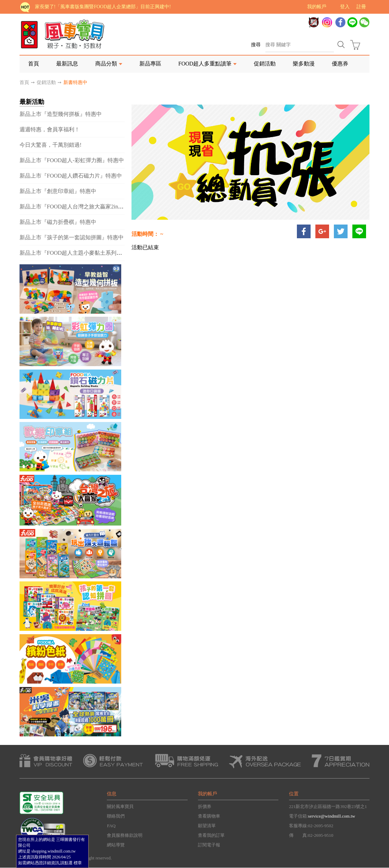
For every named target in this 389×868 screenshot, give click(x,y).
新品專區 (150, 64)
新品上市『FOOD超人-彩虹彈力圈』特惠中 (72, 160)
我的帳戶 (317, 7)
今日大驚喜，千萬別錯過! (51, 145)
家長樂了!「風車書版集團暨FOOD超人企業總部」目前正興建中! (103, 7)
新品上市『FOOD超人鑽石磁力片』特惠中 (71, 176)
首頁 (34, 64)
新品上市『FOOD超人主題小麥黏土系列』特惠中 (79, 253)
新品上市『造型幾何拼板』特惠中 (61, 114)
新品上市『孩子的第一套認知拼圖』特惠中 (72, 237)
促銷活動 (265, 64)
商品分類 (106, 64)
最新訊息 (67, 64)
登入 (345, 7)
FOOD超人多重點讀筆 (205, 64)
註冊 (361, 7)
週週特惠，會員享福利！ (50, 129)
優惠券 (340, 64)
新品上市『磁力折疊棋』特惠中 (58, 222)
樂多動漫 (304, 64)
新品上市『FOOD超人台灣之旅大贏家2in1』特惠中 (81, 207)
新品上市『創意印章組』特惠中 (58, 191)
